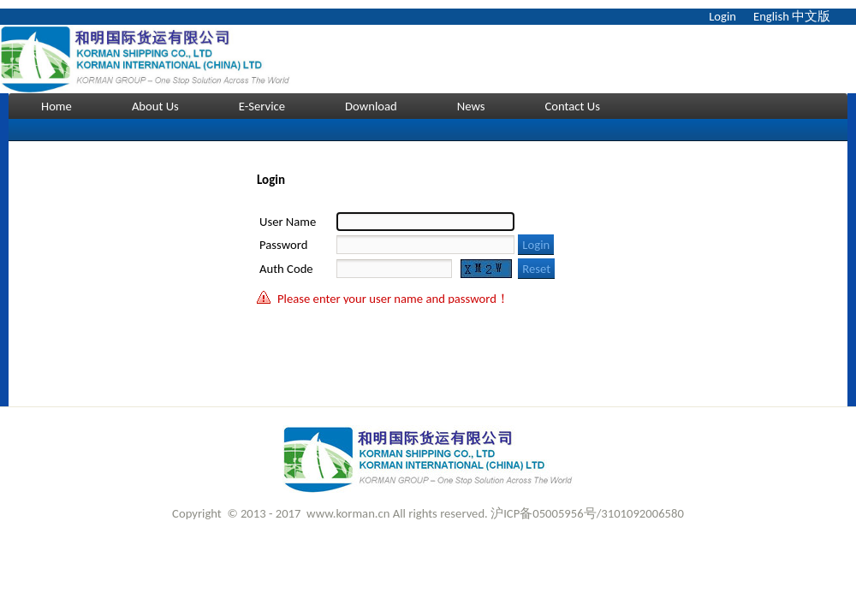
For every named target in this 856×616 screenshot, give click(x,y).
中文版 (811, 16)
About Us (155, 106)
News (471, 106)
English (771, 16)
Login (722, 16)
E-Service (262, 106)
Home (56, 106)
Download (371, 106)
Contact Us (573, 106)
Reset (536, 269)
